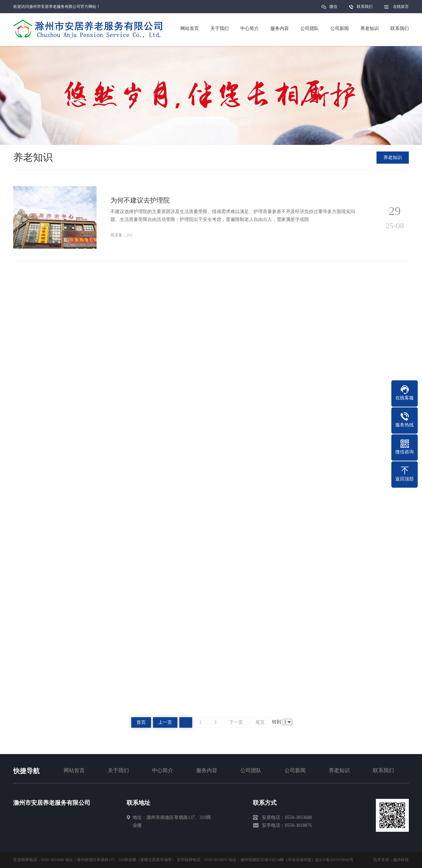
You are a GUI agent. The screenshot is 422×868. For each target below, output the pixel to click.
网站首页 (74, 770)
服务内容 (207, 770)
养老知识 (393, 158)
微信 (333, 9)
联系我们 (365, 7)
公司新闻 (295, 770)
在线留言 (401, 7)
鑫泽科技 (401, 860)
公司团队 (251, 770)
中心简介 (163, 770)
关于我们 (118, 770)
